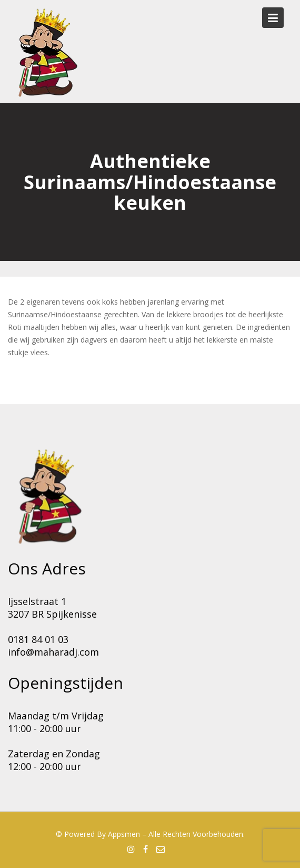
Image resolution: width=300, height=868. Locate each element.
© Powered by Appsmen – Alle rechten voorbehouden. (150, 834)
